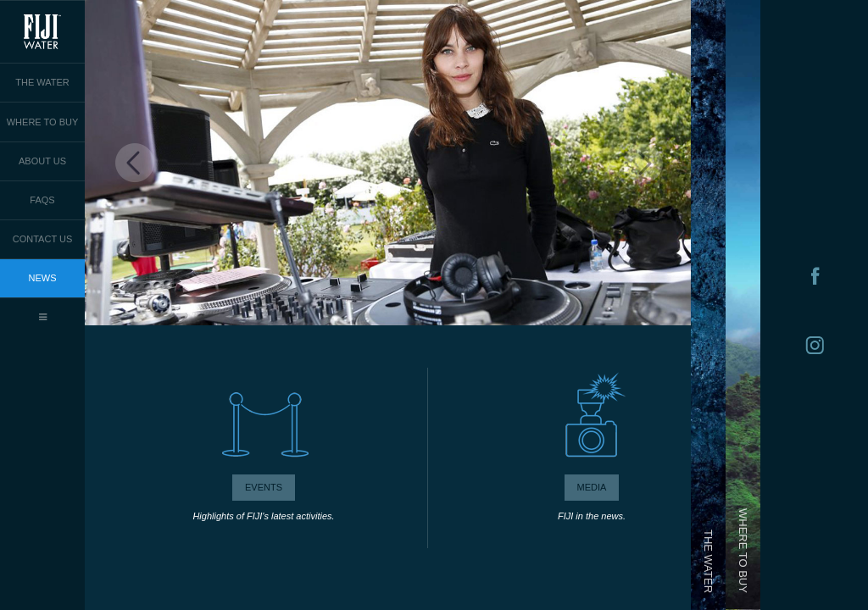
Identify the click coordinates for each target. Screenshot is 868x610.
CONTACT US (43, 239)
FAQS (42, 200)
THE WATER (42, 82)
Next (643, 163)
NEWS (43, 278)
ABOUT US (42, 161)
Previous (135, 163)
